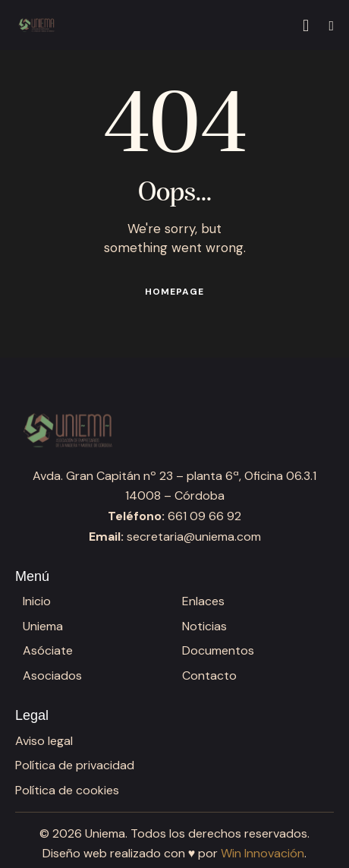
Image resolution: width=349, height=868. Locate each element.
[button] (331, 26)
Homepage (174, 292)
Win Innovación (263, 853)
